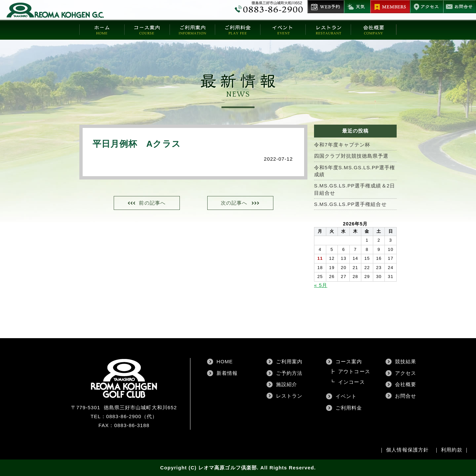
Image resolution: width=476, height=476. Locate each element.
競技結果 (406, 362)
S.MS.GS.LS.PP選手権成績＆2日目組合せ (355, 189)
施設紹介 (287, 385)
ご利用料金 (349, 408)
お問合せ (406, 396)
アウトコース (354, 371)
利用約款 (452, 450)
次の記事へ (234, 203)
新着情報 (227, 373)
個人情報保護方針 (407, 450)
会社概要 (406, 385)
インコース (352, 382)
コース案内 (349, 362)
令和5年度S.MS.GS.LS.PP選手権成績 (355, 171)
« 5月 (321, 285)
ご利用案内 (289, 362)
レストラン (289, 396)
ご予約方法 (289, 373)
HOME (225, 362)
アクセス (406, 373)
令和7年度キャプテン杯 (342, 145)
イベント (346, 397)
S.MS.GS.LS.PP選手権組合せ (350, 204)
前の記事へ (153, 203)
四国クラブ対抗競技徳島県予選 (351, 156)
